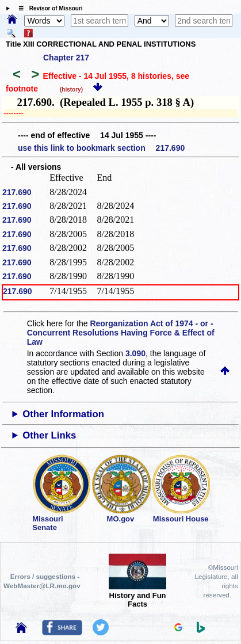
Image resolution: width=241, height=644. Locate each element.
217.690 (17, 192)
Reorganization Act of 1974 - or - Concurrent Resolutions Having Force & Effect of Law (121, 333)
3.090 (135, 353)
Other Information (63, 414)
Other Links (49, 435)
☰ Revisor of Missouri (48, 8)
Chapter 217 (66, 58)
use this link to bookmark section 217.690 (101, 148)
